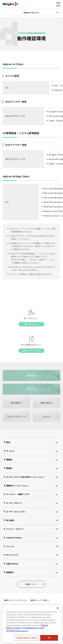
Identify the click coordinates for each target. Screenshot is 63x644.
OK (49, 638)
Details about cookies (27, 638)
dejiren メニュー (31, 12)
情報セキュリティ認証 (40, 600)
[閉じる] (58, 608)
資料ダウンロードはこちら (32, 351)
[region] (32, 624)
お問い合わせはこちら (31, 325)
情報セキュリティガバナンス (16, 600)
